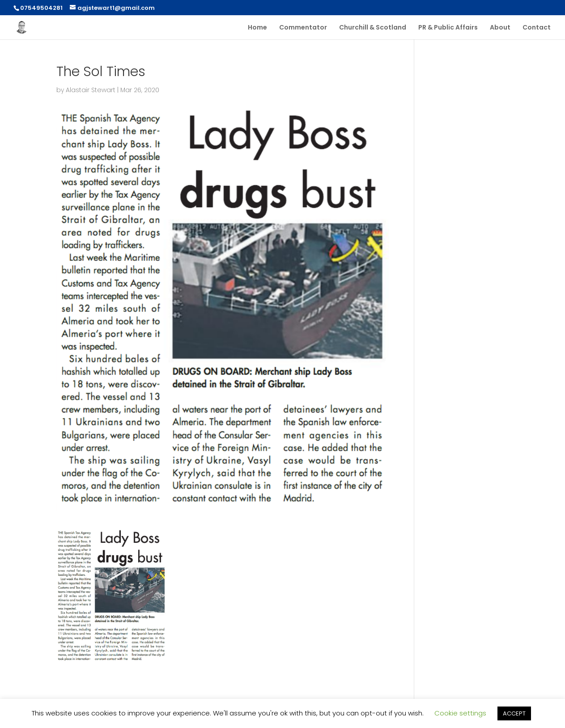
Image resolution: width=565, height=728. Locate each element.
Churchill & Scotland (373, 28)
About (500, 28)
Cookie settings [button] (460, 713)
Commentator (303, 28)
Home (257, 28)
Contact (537, 28)
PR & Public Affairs (448, 28)
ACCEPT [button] (514, 713)
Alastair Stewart (91, 90)
